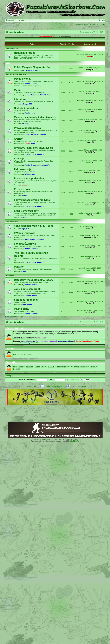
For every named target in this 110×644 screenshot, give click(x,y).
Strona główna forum (15, 32)
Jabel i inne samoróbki (28, 289)
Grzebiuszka (39, 154)
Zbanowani (45, 343)
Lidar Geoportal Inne (26, 211)
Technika (10, 276)
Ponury (89, 70)
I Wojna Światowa (25, 233)
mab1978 (46, 165)
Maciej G (29, 165)
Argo (33, 174)
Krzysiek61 (28, 104)
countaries (37, 165)
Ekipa (21, 317)
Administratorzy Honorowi (46, 341)
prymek (26, 229)
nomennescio (88, 132)
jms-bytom (29, 154)
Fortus (88, 303)
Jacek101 (88, 83)
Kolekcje (19, 159)
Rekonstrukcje (23, 169)
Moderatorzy (25, 343)
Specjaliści (35, 343)
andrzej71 (88, 259)
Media (18, 90)
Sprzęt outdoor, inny (26, 300)
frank (88, 111)
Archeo (18, 139)
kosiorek (88, 293)
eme (33, 113)
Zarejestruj (21, 20)
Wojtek (28, 174)
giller (89, 102)
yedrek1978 (88, 173)
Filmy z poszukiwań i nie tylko (32, 200)
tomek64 (88, 193)
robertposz (89, 283)
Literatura (20, 99)
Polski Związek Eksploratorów (32, 67)
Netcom (88, 183)
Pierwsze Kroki (13, 49)
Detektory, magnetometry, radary (34, 280)
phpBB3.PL (75, 441)
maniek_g (88, 312)
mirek (27, 95)
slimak (88, 163)
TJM (88, 215)
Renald (50, 95)
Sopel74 (28, 83)
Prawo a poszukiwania (27, 128)
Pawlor (28, 113)
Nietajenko (29, 70)
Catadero (88, 93)
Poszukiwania (22, 79)
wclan (26, 217)
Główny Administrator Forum (87, 341)
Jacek (88, 57)
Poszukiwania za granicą (31, 86)
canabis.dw (88, 121)
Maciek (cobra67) (37, 240)
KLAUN (16, 343)
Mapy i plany (22, 309)
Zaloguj (10, 20)
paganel (17, 369)
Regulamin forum (24, 53)
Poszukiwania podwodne (29, 178)
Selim (35, 83)
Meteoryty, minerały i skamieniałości (36, 117)
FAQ (102, 20)
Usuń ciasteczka (11, 317)
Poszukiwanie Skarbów (16, 74)
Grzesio (88, 270)
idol (25, 271)
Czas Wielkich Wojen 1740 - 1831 (34, 226)
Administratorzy (29, 341)
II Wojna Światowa (25, 244)
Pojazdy (19, 267)
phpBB (44, 439)
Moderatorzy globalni (66, 341)
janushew (88, 204)
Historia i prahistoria (26, 108)
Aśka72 (37, 70)
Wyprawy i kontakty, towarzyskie (34, 148)
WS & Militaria (12, 221)
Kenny (26, 124)
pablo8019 (88, 237)
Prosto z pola (22, 189)
